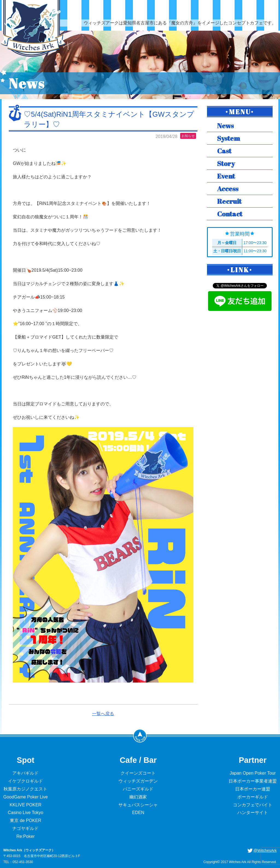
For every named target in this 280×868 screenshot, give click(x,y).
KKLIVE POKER (26, 805)
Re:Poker (26, 836)
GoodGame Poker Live (26, 797)
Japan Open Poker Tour (253, 773)
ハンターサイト (253, 813)
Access (228, 189)
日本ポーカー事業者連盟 (253, 781)
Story (226, 163)
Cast (224, 151)
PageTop (140, 736)
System (229, 138)
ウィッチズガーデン (138, 781)
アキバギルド (25, 773)
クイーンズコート (138, 773)
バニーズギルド (138, 789)
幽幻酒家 (138, 797)
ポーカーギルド (253, 797)
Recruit (229, 201)
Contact (230, 214)
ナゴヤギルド (25, 828)
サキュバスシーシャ (138, 805)
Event (226, 176)
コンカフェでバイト (253, 805)
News (225, 126)
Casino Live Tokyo (26, 813)
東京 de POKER (26, 820)
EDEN (138, 813)
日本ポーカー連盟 (253, 789)
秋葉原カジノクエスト (25, 789)
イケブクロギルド (25, 781)
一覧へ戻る (103, 714)
